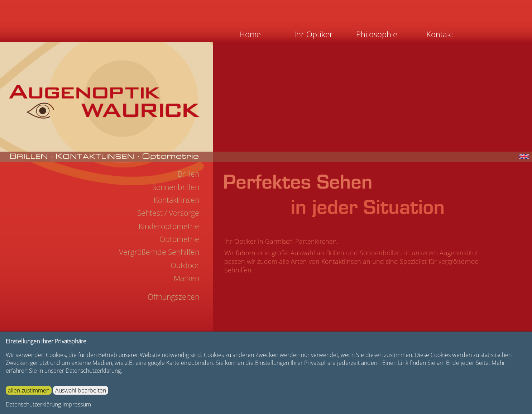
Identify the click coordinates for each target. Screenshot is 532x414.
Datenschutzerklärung (33, 404)
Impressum (77, 404)
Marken (186, 278)
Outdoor (185, 265)
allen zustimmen (29, 390)
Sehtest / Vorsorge (168, 213)
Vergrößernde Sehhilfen (159, 252)
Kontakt (440, 34)
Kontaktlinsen (176, 200)
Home (250, 34)
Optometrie (179, 239)
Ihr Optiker (313, 34)
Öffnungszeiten (173, 297)
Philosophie (377, 34)
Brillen (188, 174)
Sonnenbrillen (176, 187)
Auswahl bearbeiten (81, 390)
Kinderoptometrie (169, 226)
